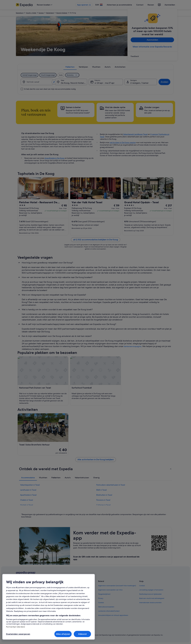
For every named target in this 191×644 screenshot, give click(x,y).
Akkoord (82, 634)
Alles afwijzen (63, 634)
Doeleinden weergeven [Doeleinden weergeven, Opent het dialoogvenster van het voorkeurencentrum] (18, 634)
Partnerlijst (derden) (15, 627)
